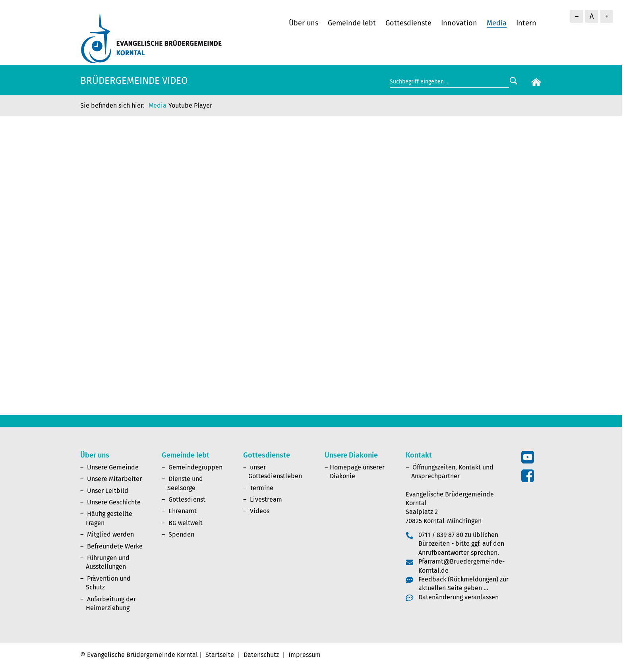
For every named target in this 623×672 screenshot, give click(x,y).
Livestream (266, 499)
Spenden (181, 534)
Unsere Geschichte (114, 502)
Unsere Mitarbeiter (114, 479)
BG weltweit (186, 523)
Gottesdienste (408, 23)
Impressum (305, 655)
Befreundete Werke (115, 546)
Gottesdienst (187, 499)
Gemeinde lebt (352, 23)
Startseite (220, 655)
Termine (262, 488)
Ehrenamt (183, 511)
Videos (260, 511)
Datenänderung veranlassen (459, 597)
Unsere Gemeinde (113, 467)
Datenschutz (261, 655)
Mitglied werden (110, 534)
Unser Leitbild (108, 491)
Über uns (304, 23)
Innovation (459, 23)
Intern (526, 23)
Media (497, 23)
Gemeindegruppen (195, 467)
